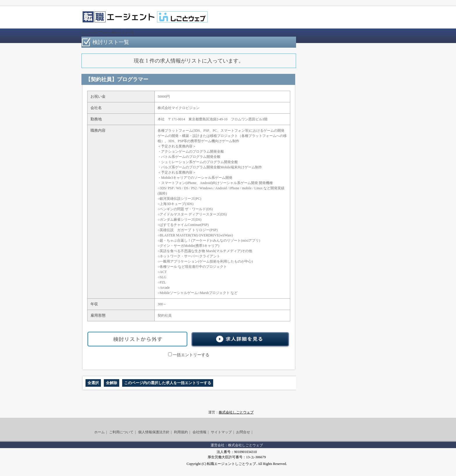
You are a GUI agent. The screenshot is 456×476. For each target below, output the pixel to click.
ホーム (99, 432)
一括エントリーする (189, 355)
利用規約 (181, 432)
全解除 (112, 383)
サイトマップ (221, 432)
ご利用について (121, 432)
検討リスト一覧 (123, 33)
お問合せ (243, 432)
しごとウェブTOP (95, 33)
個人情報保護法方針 (154, 432)
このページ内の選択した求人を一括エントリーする (168, 383)
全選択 (93, 383)
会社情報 (199, 432)
